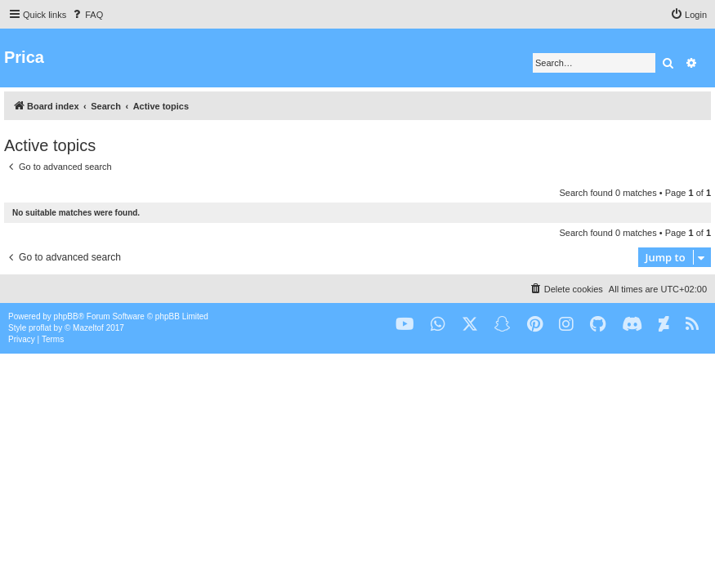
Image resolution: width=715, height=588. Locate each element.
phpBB (66, 316)
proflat (40, 328)
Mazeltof (88, 328)
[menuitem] (87, 15)
